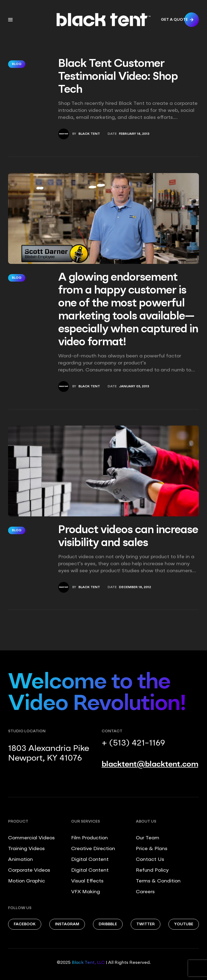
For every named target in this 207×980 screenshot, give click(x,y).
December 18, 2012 (135, 587)
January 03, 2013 (134, 387)
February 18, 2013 (134, 134)
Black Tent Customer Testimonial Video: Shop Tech (118, 77)
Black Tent (89, 134)
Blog (17, 64)
